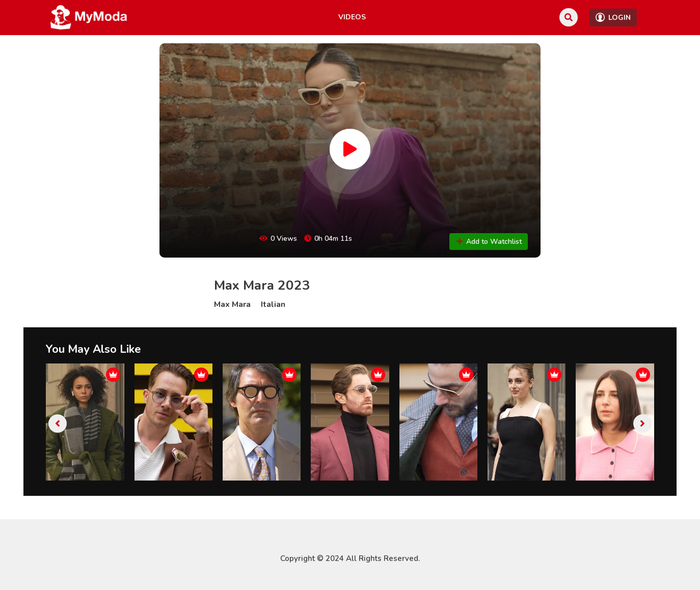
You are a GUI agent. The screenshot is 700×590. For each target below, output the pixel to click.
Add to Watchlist (489, 242)
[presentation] (58, 424)
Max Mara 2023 (262, 285)
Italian (273, 304)
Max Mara (232, 304)
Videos (352, 17)
